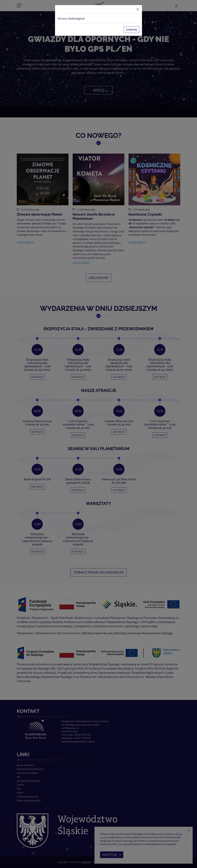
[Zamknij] (138, 9)
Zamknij (131, 30)
